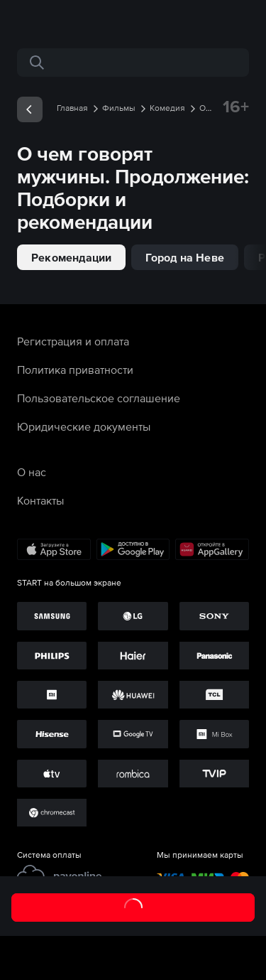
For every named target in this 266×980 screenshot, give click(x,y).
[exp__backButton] (30, 109)
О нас (32, 472)
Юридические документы (84, 426)
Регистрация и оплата (73, 341)
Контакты (40, 500)
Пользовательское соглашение (99, 398)
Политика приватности (75, 370)
